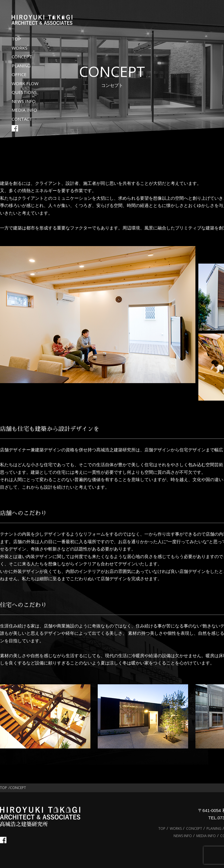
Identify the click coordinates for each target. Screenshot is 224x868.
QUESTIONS (24, 92)
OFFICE (19, 74)
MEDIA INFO (24, 110)
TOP (16, 39)
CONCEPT (22, 57)
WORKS (20, 48)
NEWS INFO (24, 101)
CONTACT (22, 119)
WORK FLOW (25, 83)
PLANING (21, 66)
